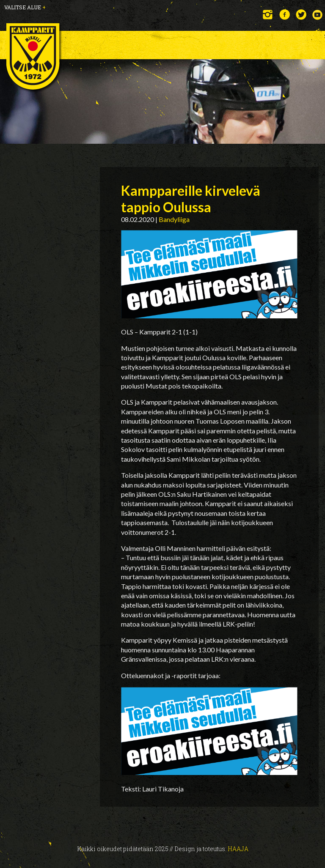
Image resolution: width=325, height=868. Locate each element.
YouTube (318, 15)
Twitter (301, 15)
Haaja (238, 849)
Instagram (268, 15)
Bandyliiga (174, 219)
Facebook (285, 15)
